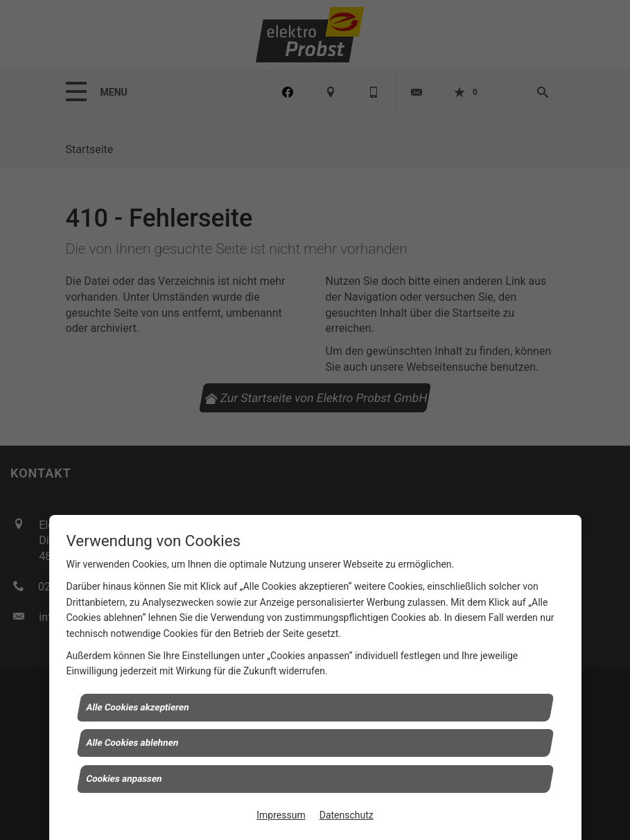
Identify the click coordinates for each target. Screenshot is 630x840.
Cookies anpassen (124, 778)
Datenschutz (347, 815)
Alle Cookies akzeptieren (138, 707)
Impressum (281, 815)
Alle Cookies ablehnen (132, 743)
